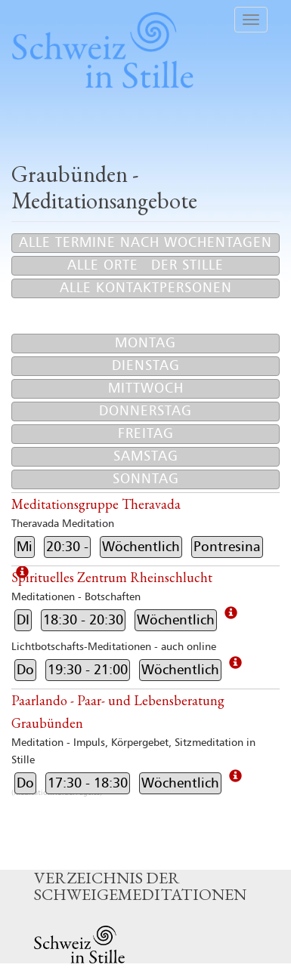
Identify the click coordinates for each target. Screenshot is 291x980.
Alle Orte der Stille (145, 265)
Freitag (146, 434)
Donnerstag (145, 411)
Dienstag (146, 366)
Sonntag (146, 479)
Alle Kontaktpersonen (146, 288)
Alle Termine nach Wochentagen (145, 243)
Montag (145, 343)
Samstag (146, 456)
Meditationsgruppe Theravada (96, 504)
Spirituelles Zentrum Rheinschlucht (112, 577)
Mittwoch (146, 388)
